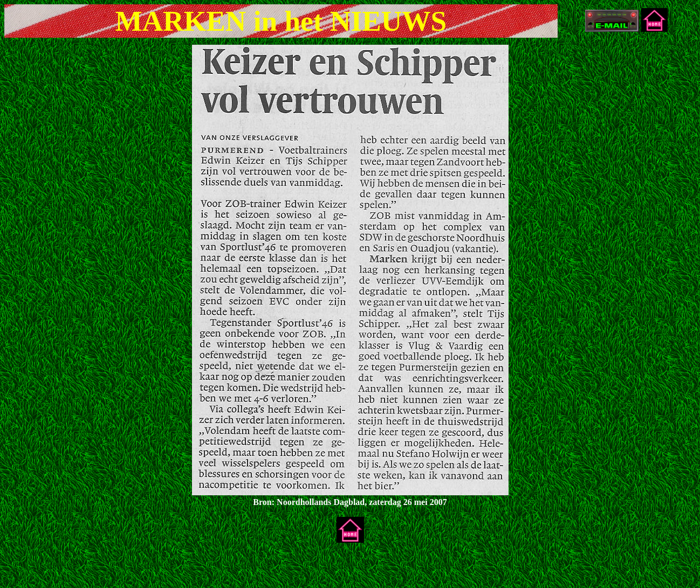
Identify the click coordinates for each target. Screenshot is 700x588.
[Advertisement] (131, 568)
